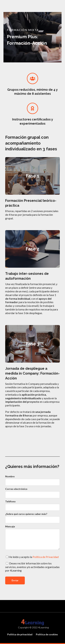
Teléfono (10, 501)
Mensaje (10, 526)
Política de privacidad (20, 634)
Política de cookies (47, 634)
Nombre (10, 476)
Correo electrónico (16, 489)
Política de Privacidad (46, 557)
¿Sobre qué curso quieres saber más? (26, 514)
